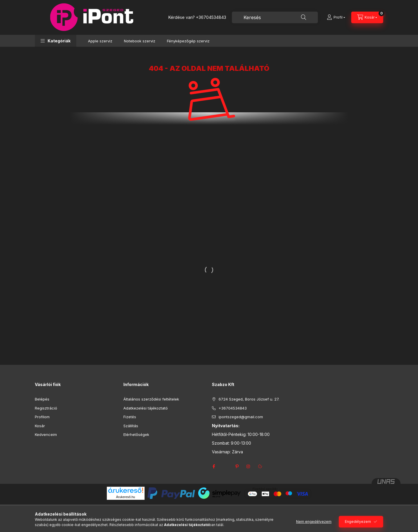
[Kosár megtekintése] (367, 17)
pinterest (237, 466)
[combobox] (275, 17)
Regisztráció (46, 408)
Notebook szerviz (140, 41)
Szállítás (131, 426)
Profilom (42, 417)
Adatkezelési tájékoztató (146, 408)
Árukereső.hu (126, 497)
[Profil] (336, 17)
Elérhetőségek (136, 434)
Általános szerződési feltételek (151, 399)
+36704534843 (211, 17)
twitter (225, 466)
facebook (214, 466)
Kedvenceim (46, 434)
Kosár (40, 426)
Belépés (42, 399)
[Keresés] (304, 17)
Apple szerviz (100, 41)
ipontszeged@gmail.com (241, 417)
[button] (56, 41)
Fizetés (130, 417)
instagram (248, 466)
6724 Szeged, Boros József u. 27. (249, 399)
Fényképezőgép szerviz (188, 41)
